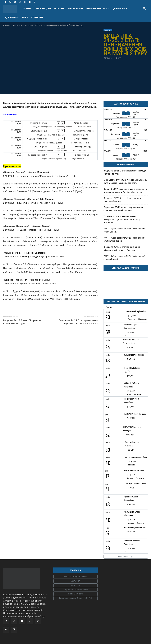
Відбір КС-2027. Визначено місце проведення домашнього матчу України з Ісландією (125, 191)
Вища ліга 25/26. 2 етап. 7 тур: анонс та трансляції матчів (122, 200)
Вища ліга (18, 25)
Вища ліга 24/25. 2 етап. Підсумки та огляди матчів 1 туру (22, 322)
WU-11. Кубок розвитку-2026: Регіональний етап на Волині (124, 258)
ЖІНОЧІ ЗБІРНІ (75, 8)
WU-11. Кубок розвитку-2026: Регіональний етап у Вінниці (124, 230)
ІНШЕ (25, 17)
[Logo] (12, 9)
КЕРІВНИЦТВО (43, 8)
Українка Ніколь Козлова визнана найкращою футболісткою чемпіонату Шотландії (122, 220)
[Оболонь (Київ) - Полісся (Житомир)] (50, 148)
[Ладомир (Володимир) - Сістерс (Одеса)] (50, 140)
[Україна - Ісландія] (126, 145)
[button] (144, 9)
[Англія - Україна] (126, 155)
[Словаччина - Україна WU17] (126, 134)
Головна (7, 25)
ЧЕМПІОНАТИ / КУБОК (98, 8)
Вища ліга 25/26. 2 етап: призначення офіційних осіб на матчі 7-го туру (122, 249)
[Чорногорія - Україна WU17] (126, 124)
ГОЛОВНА (27, 8)
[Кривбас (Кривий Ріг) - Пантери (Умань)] (50, 156)
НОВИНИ (59, 8)
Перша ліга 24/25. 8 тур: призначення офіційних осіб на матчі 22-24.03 (78, 322)
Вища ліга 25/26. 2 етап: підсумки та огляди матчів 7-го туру (125, 172)
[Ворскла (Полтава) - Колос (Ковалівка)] (50, 124)
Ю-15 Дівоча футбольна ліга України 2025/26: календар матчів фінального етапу (125, 181)
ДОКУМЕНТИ (12, 17)
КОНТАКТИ (37, 17)
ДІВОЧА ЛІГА (120, 8)
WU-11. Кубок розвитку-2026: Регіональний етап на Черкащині (124, 239)
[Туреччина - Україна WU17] (126, 113)
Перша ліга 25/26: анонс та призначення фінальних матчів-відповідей (123, 209)
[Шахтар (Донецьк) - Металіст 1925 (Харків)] (50, 132)
